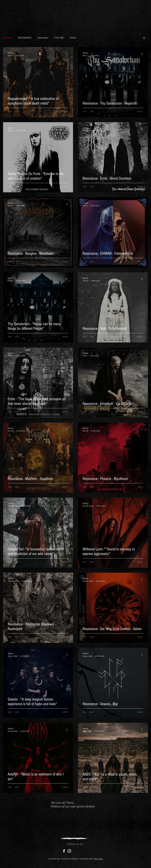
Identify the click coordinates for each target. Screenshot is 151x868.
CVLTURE (59, 38)
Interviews (43, 38)
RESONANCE (25, 38)
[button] (144, 38)
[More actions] (68, 54)
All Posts (7, 38)
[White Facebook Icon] (64, 851)
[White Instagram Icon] (69, 851)
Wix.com (98, 859)
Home (73, 38)
